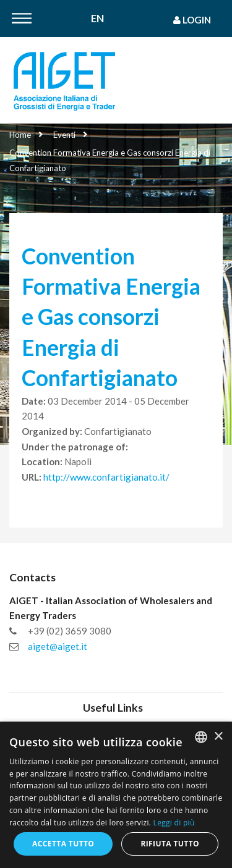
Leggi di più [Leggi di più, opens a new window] (174, 823)
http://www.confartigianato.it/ (106, 477)
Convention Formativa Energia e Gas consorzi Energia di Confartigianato (110, 160)
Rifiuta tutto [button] (170, 844)
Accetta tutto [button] (63, 844)
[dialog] (116, 795)
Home (20, 135)
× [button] (218, 737)
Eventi (64, 135)
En (97, 19)
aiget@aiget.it (58, 646)
